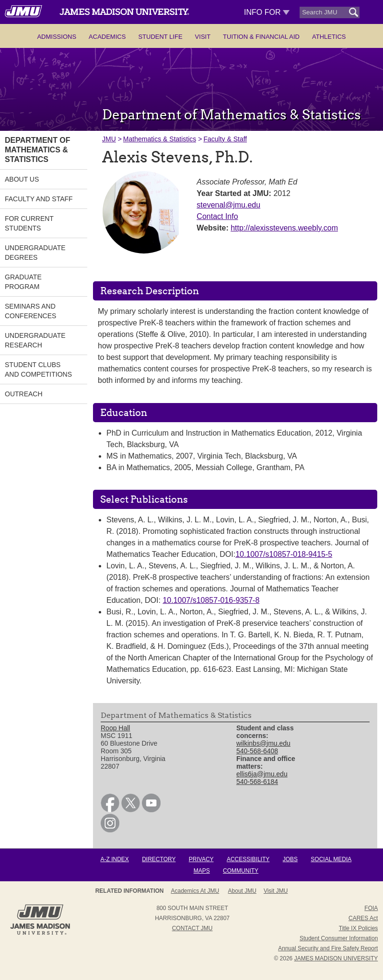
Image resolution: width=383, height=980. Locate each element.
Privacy (201, 859)
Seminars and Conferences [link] (30, 311)
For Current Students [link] (29, 223)
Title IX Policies (359, 928)
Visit (203, 37)
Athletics (329, 37)
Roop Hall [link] (115, 728)
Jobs (290, 859)
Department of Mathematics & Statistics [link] (38, 150)
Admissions (57, 37)
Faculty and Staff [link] (39, 199)
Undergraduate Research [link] (35, 340)
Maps (202, 871)
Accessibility (248, 859)
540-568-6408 (257, 751)
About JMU (189, 891)
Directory (159, 859)
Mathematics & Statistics (160, 139)
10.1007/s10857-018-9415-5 (284, 554)
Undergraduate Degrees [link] (35, 253)
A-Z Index (115, 859)
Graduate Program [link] (23, 282)
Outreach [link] (24, 394)
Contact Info (217, 216)
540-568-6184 (257, 782)
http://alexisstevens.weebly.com (284, 228)
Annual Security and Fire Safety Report (328, 948)
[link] (110, 810)
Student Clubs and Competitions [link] (38, 369)
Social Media (331, 859)
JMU (109, 139)
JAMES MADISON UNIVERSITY (336, 958)
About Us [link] (22, 179)
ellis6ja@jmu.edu (262, 774)
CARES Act (363, 918)
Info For (267, 12)
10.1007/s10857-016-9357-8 (211, 600)
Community (241, 871)
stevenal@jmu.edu (228, 205)
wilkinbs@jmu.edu (263, 743)
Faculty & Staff (225, 139)
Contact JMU (192, 928)
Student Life (160, 37)
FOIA (371, 908)
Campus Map (267, 891)
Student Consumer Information (339, 938)
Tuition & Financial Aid (261, 37)
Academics (107, 37)
